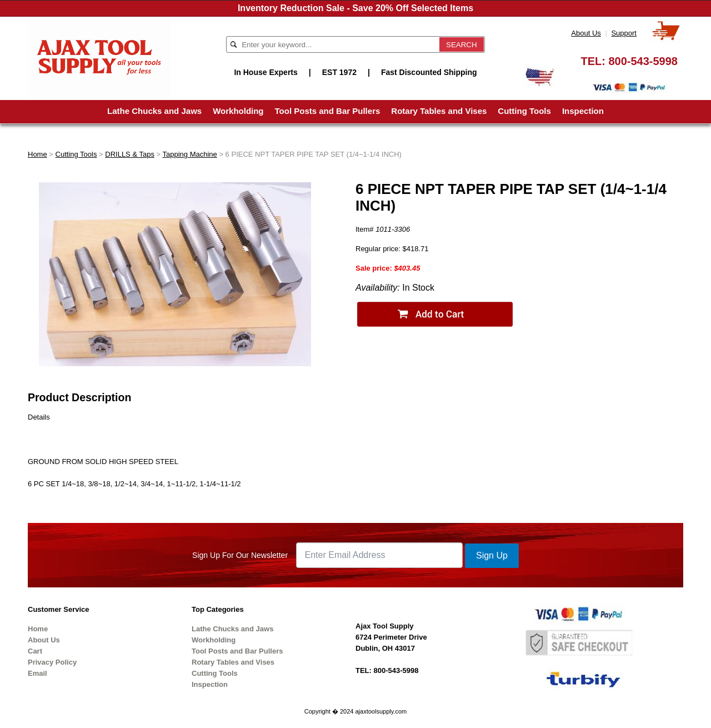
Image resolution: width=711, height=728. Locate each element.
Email (37, 673)
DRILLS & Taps (130, 154)
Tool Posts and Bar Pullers (328, 111)
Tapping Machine (190, 154)
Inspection (583, 111)
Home (37, 154)
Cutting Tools (524, 111)
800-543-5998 (643, 61)
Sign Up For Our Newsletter (240, 555)
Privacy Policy (52, 662)
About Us (586, 33)
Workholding (238, 111)
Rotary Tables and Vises (439, 111)
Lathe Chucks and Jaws (154, 111)
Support (624, 33)
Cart (35, 651)
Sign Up (492, 555)
